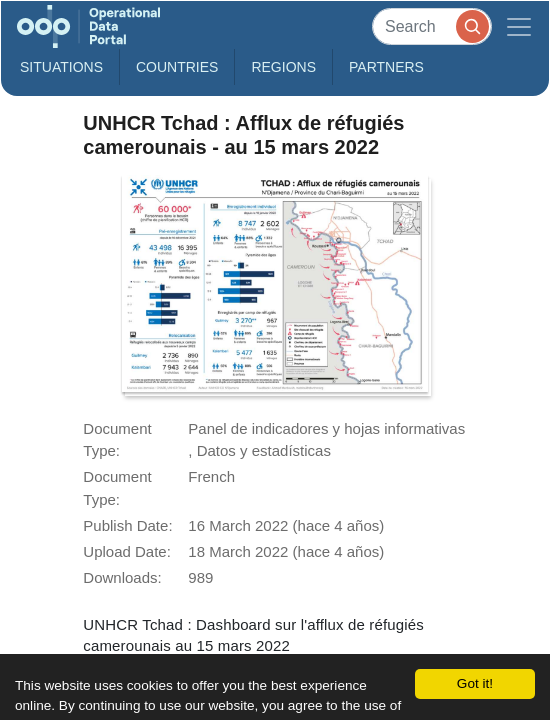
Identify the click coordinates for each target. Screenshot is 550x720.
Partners (386, 67)
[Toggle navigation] (519, 26)
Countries (177, 67)
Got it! (475, 683)
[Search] (432, 26)
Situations (61, 67)
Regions (283, 67)
